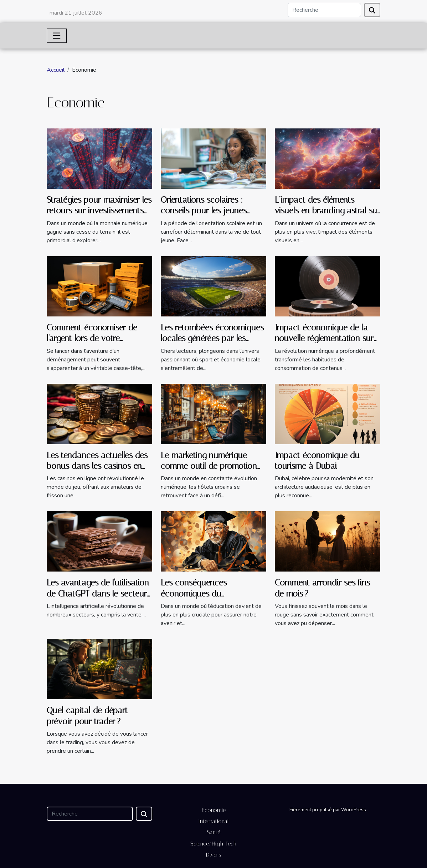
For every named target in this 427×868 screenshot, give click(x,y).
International (213, 821)
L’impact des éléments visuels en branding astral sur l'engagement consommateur (327, 211)
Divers (214, 855)
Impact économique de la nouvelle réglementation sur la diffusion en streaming (324, 338)
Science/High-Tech (213, 844)
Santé (213, 832)
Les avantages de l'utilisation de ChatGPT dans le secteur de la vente (98, 593)
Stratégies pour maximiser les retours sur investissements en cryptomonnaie (99, 211)
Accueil (56, 70)
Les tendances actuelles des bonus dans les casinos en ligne (97, 466)
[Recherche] (324, 10)
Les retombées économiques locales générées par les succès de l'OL (212, 338)
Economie (214, 810)
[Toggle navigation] (57, 36)
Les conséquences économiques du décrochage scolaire (197, 593)
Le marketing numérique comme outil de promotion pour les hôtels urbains (209, 466)
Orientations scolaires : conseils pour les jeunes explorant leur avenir (204, 211)
